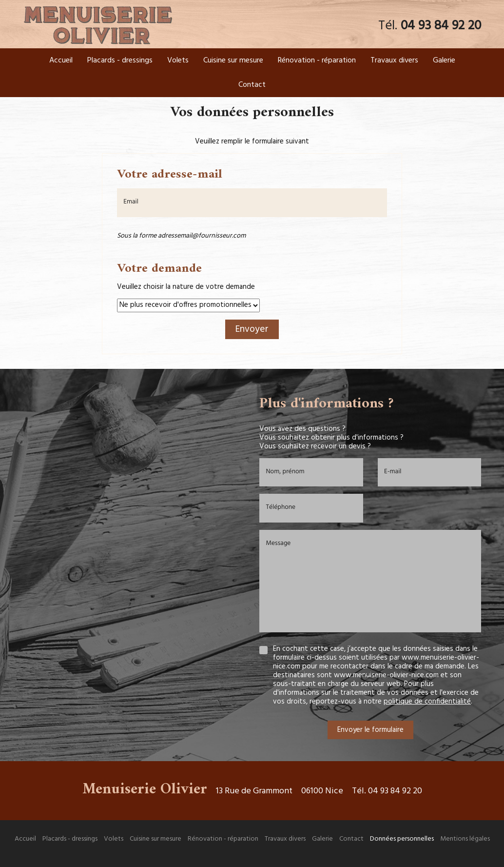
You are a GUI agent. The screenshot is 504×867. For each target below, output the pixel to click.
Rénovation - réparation (317, 60)
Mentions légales (465, 839)
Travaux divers (394, 60)
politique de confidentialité (427, 702)
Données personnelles (402, 839)
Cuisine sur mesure (233, 60)
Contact (252, 85)
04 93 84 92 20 (441, 26)
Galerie (444, 60)
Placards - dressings (120, 60)
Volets (178, 60)
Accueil (61, 60)
